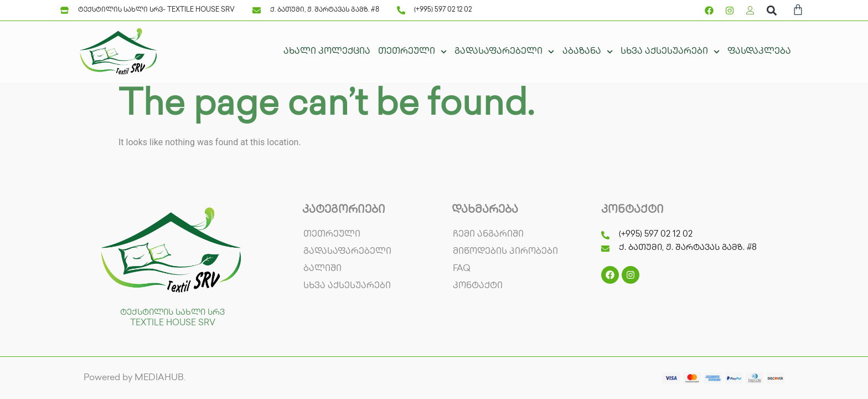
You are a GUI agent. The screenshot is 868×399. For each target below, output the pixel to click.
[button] (771, 10)
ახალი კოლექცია (327, 52)
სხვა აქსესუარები (670, 52)
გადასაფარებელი (504, 52)
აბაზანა (588, 52)
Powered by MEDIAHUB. (135, 378)
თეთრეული (412, 52)
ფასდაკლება (759, 52)
